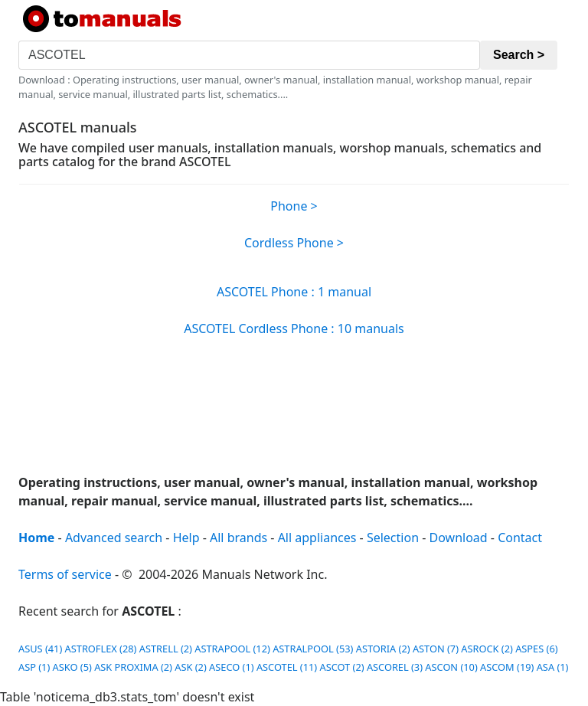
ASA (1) (553, 667)
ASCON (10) (451, 667)
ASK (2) (190, 667)
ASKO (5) (72, 667)
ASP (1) (34, 667)
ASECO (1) (231, 667)
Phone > (294, 206)
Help (186, 538)
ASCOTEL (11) (287, 667)
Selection (393, 538)
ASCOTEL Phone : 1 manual (294, 292)
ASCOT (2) (341, 667)
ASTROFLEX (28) (101, 649)
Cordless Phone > (294, 243)
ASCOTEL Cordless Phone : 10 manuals (294, 328)
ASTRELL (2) (166, 649)
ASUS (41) (40, 649)
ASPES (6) (536, 649)
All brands (238, 538)
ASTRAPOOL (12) (232, 649)
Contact (520, 538)
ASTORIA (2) (383, 649)
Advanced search (114, 538)
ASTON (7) (436, 649)
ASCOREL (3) (395, 667)
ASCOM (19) (507, 667)
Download (459, 538)
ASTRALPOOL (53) (313, 649)
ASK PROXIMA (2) (133, 667)
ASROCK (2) (487, 649)
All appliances (317, 538)
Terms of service (65, 574)
